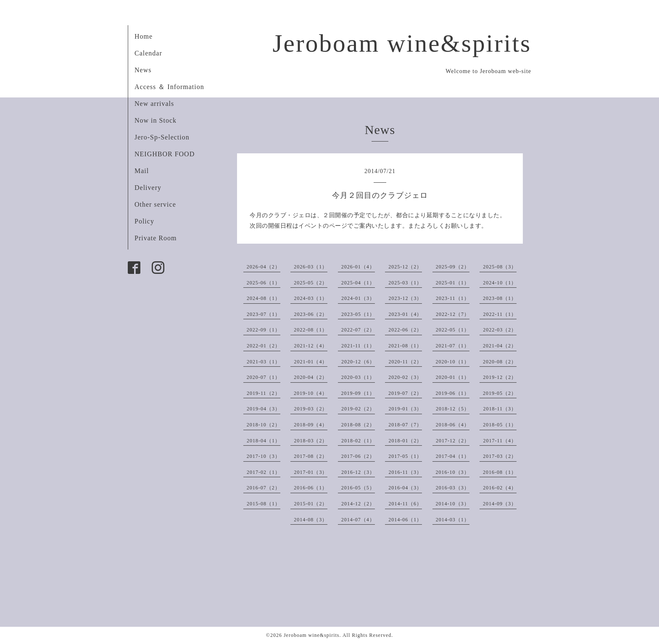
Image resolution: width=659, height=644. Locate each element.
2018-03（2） (311, 441)
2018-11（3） (500, 409)
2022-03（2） (500, 330)
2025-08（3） (500, 267)
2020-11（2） (405, 362)
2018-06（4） (453, 425)
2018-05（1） (500, 425)
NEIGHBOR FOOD (165, 154)
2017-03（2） (500, 456)
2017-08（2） (311, 456)
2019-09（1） (358, 393)
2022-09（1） (264, 330)
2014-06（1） (405, 520)
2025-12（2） (405, 267)
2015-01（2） (311, 504)
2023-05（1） (358, 314)
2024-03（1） (311, 298)
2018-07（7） (405, 425)
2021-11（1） (358, 346)
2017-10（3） (264, 456)
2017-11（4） (500, 441)
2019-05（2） (500, 393)
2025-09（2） (453, 267)
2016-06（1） (311, 488)
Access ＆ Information (169, 87)
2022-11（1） (500, 314)
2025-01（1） (453, 283)
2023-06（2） (311, 314)
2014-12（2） (358, 504)
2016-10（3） (453, 472)
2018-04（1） (264, 441)
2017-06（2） (358, 456)
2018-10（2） (264, 425)
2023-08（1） (500, 298)
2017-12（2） (453, 441)
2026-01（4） (358, 267)
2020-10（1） (453, 362)
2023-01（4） (405, 314)
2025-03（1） (405, 283)
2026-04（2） (264, 267)
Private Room (156, 238)
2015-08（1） (264, 504)
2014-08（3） (311, 520)
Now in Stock (156, 120)
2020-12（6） (358, 362)
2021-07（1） (453, 346)
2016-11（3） (405, 472)
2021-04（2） (500, 346)
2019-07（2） (405, 393)
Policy (144, 221)
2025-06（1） (264, 283)
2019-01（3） (405, 409)
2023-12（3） (405, 298)
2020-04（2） (311, 377)
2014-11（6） (405, 504)
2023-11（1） (453, 298)
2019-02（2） (358, 409)
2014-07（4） (358, 520)
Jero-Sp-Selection (162, 137)
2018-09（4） (311, 425)
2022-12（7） (453, 314)
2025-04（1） (358, 283)
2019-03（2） (311, 409)
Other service (155, 204)
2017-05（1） (405, 456)
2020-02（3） (405, 377)
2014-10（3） (453, 504)
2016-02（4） (500, 488)
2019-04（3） (264, 409)
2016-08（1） (500, 472)
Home (144, 36)
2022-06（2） (405, 330)
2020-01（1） (453, 377)
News (143, 70)
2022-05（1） (453, 330)
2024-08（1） (264, 298)
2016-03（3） (453, 488)
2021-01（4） (311, 362)
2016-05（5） (358, 488)
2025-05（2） (311, 283)
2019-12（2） (500, 377)
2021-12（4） (311, 346)
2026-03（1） (311, 267)
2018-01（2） (405, 441)
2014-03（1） (453, 520)
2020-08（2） (500, 362)
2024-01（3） (358, 298)
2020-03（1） (358, 377)
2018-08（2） (358, 425)
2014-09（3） (500, 504)
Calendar (148, 53)
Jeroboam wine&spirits (402, 43)
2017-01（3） (311, 472)
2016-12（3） (358, 472)
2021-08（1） (405, 346)
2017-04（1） (453, 456)
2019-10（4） (311, 393)
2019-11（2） (264, 393)
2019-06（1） (453, 393)
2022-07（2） (358, 330)
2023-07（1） (264, 314)
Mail (142, 171)
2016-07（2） (264, 488)
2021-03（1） (264, 362)
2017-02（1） (264, 472)
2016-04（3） (405, 488)
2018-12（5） (453, 409)
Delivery (148, 188)
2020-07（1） (264, 377)
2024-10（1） (500, 283)
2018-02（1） (358, 441)
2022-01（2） (264, 346)
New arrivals (154, 104)
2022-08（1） (311, 330)
